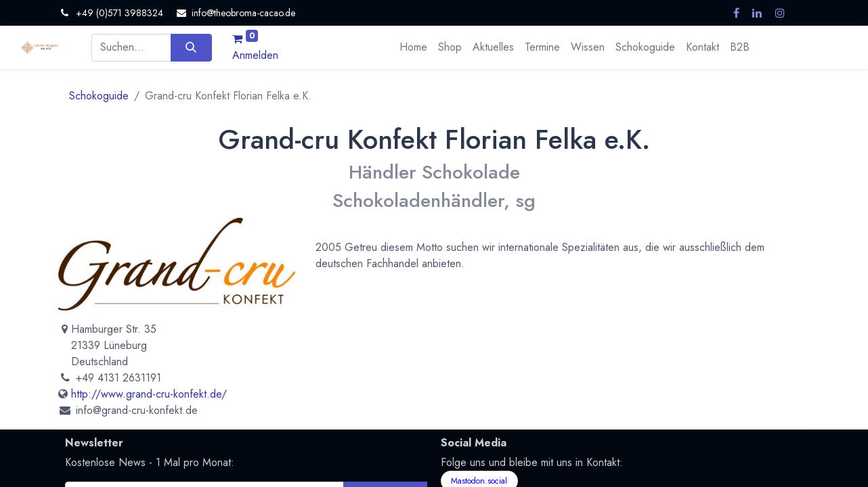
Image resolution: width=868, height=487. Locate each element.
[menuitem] (413, 47)
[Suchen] (191, 47)
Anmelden (255, 55)
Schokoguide (99, 96)
